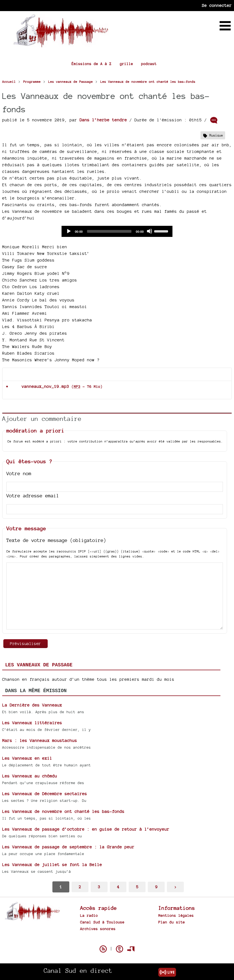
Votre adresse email (33, 496)
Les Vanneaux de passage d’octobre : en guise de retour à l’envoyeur (86, 829)
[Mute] (149, 231)
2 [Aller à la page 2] (80, 887)
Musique (216, 135)
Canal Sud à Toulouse (102, 922)
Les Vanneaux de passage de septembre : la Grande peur (68, 847)
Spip (117, 939)
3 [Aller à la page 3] (99, 887)
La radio (89, 915)
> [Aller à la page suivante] (175, 887)
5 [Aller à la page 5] (137, 887)
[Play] (68, 231)
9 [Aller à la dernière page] (156, 887)
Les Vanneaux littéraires (32, 723)
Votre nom (19, 473)
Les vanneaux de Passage (39, 665)
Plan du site (172, 922)
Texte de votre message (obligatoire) (56, 540)
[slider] (109, 231)
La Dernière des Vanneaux (32, 705)
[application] (117, 231)
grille (126, 64)
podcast (149, 64)
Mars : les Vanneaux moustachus (40, 740)
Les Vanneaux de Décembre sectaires (45, 794)
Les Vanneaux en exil (27, 758)
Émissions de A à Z (91, 64)
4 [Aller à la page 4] (118, 887)
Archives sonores (98, 929)
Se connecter (217, 5)
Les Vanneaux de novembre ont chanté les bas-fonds (63, 811)
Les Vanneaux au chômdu (30, 776)
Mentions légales (176, 915)
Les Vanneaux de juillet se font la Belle (52, 865)
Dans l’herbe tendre (103, 120)
